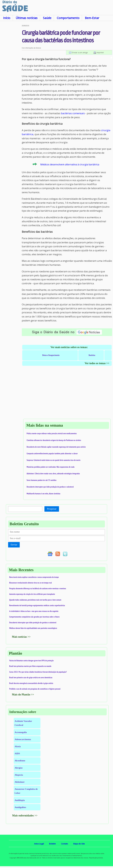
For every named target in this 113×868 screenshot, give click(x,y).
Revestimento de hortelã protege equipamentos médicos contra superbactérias (37, 605)
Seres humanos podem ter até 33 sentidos (41, 480)
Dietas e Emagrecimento (51, 355)
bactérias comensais (73, 113)
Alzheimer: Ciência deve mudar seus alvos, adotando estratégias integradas (53, 473)
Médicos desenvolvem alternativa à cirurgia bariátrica (70, 164)
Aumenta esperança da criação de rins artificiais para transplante (32, 594)
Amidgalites (20, 807)
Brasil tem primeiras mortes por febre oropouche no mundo (30, 666)
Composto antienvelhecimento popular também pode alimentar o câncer (52, 453)
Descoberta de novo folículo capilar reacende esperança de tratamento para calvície (56, 447)
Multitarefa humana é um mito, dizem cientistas (43, 494)
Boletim (52, 844)
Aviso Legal (39, 844)
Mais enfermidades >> (25, 816)
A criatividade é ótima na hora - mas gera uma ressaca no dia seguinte (34, 611)
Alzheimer (20, 782)
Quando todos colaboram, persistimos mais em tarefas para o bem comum (35, 600)
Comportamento (68, 18)
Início (7, 18)
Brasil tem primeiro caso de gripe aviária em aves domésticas (31, 677)
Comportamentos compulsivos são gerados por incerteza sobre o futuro (34, 617)
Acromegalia (21, 732)
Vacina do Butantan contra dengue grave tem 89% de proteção (31, 661)
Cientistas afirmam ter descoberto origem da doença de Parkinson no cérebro (54, 440)
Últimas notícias (27, 18)
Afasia (18, 746)
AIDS (17, 753)
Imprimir (100, 52)
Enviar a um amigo (80, 52)
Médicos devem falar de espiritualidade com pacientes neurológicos (33, 628)
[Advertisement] (11, 69)
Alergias (19, 768)
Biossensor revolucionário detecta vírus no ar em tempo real (31, 583)
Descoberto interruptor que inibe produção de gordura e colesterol (50, 487)
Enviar (14, 545)
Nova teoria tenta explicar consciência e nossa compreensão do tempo (34, 577)
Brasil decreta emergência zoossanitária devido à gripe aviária (31, 683)
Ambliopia (20, 800)
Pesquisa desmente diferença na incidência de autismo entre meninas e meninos (38, 588)
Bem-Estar (92, 18)
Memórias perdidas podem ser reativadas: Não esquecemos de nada (51, 467)
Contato (65, 844)
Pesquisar (52, 509)
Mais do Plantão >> (23, 695)
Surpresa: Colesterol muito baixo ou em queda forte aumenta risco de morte (54, 460)
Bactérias (92, 355)
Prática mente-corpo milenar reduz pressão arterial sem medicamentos (52, 433)
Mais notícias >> (21, 637)
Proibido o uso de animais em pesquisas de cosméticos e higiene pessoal (35, 689)
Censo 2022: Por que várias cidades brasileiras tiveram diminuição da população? (38, 672)
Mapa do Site (79, 844)
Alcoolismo (20, 760)
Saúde (47, 18)
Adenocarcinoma (23, 739)
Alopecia (19, 775)
